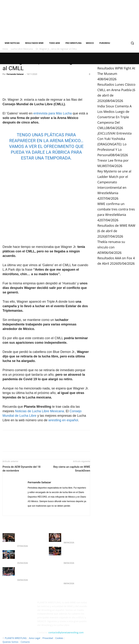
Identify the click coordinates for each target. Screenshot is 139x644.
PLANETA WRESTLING (16, 637)
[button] (132, 43)
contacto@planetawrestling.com (66, 631)
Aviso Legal (35, 637)
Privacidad (48, 637)
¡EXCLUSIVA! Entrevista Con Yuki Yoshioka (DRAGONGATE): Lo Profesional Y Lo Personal (114, 144)
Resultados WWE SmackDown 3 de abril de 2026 (30, 563)
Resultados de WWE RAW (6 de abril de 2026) (116, 231)
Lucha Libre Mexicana (22, 49)
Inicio (5, 49)
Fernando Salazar (15, 74)
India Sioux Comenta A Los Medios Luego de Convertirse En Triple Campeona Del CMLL (114, 117)
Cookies (59, 637)
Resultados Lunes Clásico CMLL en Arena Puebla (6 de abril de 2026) (76, 551)
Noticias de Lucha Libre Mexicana (39, 411)
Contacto (25, 641)
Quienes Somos (10, 641)
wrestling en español (63, 420)
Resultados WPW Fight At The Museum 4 (116, 74)
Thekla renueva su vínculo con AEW (111, 247)
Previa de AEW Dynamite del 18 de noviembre (22, 469)
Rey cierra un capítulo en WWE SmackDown (72, 469)
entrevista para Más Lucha (52, 113)
